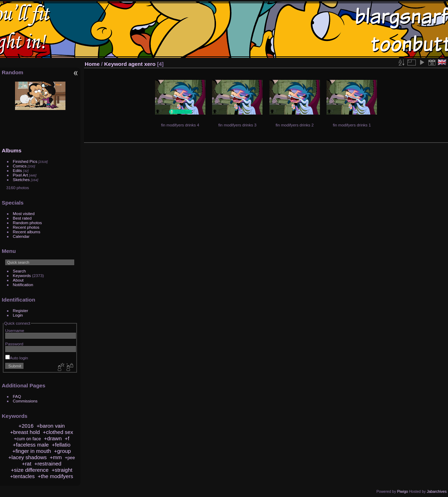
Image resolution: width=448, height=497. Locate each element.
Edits (17, 170)
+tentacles (22, 476)
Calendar (21, 236)
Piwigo (402, 491)
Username (15, 330)
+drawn (53, 438)
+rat (27, 464)
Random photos (27, 223)
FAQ (17, 396)
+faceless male (31, 445)
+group (62, 451)
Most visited (24, 213)
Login (18, 315)
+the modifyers (55, 476)
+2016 (26, 426)
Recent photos (26, 227)
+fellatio (61, 445)
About (18, 280)
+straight (62, 470)
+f (67, 438)
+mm (56, 457)
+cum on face (27, 439)
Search (19, 271)
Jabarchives (437, 491)
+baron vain (51, 426)
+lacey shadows (28, 457)
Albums (12, 150)
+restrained (48, 464)
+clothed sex (58, 432)
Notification (23, 285)
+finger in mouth (32, 451)
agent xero (142, 64)
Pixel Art (20, 175)
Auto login (17, 358)
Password (14, 344)
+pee (70, 458)
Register (21, 310)
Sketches (21, 180)
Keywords (22, 275)
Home (92, 64)
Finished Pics (25, 161)
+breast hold (25, 432)
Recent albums (27, 232)
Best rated (22, 218)
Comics (20, 166)
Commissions (25, 401)
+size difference (30, 470)
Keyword (116, 64)
